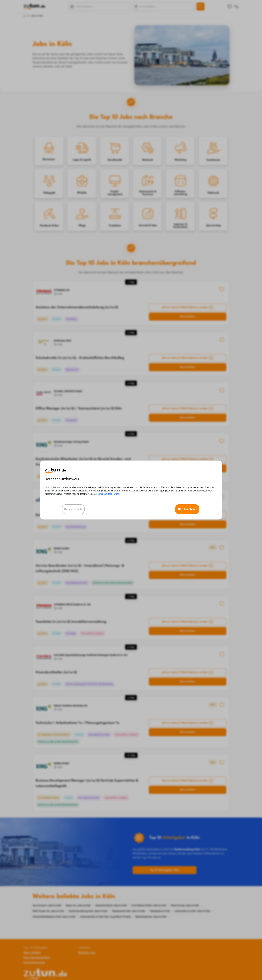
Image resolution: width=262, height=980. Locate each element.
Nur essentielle (73, 509)
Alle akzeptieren (187, 509)
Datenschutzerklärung (109, 494)
